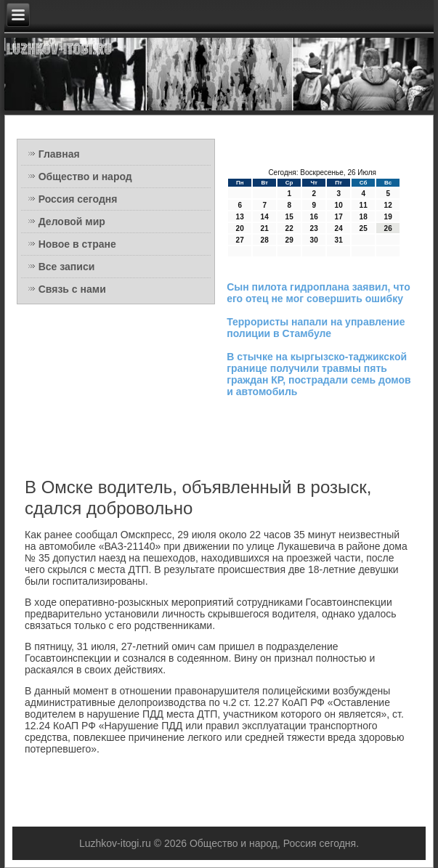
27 (240, 240)
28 (265, 240)
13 (240, 217)
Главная (59, 154)
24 (339, 228)
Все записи (67, 267)
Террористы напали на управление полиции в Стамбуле (316, 328)
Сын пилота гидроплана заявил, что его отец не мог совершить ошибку (319, 293)
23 (314, 228)
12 (388, 205)
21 (265, 228)
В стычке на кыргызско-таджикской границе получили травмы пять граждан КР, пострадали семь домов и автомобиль (319, 374)
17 (339, 217)
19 (388, 217)
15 (289, 217)
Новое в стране (77, 244)
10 (339, 205)
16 (314, 217)
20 (240, 228)
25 (364, 228)
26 (388, 228)
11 (364, 205)
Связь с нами (72, 289)
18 (364, 217)
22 (289, 228)
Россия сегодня (78, 199)
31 (339, 240)
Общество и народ (85, 177)
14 (265, 217)
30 (314, 240)
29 (289, 240)
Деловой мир (72, 222)
